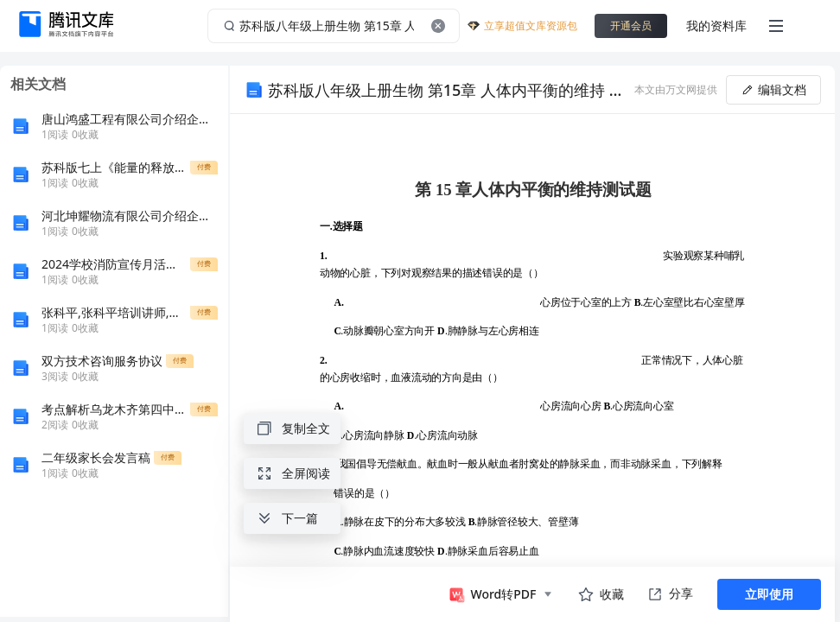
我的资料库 (716, 25)
